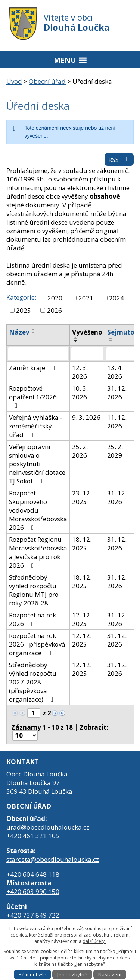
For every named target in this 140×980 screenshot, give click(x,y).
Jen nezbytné (72, 974)
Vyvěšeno (87, 332)
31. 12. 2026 (117, 393)
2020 (55, 298)
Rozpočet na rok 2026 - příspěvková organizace (37, 644)
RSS (119, 160)
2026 (55, 310)
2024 (116, 298)
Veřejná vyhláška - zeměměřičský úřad (36, 426)
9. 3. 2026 (86, 417)
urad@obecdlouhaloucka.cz (48, 827)
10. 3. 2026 (80, 393)
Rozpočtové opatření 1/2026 (33, 396)
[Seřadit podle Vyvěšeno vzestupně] (76, 338)
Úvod (14, 81)
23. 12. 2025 (82, 497)
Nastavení (110, 974)
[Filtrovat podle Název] (38, 354)
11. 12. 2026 (117, 422)
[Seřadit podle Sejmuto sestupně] (111, 341)
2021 (86, 298)
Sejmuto (121, 332)
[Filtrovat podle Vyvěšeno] (87, 354)
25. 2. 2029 (115, 451)
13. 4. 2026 (115, 372)
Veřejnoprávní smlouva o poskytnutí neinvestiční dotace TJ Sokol (37, 464)
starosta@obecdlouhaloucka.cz (53, 859)
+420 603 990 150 (33, 892)
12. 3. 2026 (80, 372)
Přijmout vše (32, 974)
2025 (24, 310)
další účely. (94, 941)
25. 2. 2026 (80, 451)
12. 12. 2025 (82, 619)
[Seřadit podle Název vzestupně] (34, 329)
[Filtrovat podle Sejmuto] (121, 354)
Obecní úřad (47, 81)
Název (19, 332)
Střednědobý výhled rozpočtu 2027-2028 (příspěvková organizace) (33, 682)
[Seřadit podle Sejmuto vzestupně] (111, 338)
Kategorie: (21, 297)
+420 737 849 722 (33, 915)
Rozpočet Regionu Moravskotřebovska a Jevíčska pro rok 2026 (38, 552)
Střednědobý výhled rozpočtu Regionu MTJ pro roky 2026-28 (35, 590)
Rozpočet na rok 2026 (32, 619)
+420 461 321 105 (33, 836)
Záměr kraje (33, 368)
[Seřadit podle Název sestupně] (34, 332)
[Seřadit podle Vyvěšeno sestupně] (76, 341)
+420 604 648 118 (33, 874)
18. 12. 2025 (82, 544)
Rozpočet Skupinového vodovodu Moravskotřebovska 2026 (38, 510)
